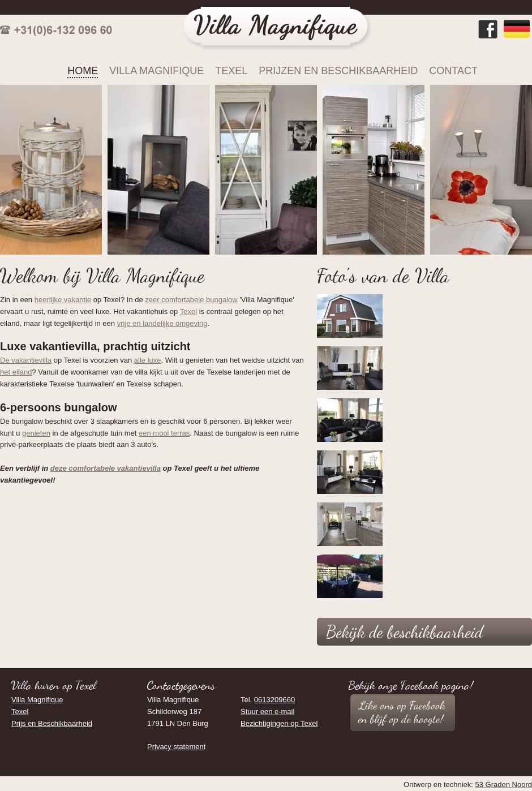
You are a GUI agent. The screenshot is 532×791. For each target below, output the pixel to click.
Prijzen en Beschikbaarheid (338, 71)
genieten (36, 433)
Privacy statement (176, 747)
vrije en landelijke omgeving (162, 323)
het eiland (16, 372)
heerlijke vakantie (63, 300)
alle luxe (148, 360)
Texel (231, 71)
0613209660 (274, 700)
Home (83, 71)
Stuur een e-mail (267, 712)
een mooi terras (164, 433)
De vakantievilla (26, 360)
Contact (453, 71)
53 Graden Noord (504, 784)
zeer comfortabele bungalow (191, 300)
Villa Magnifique (156, 71)
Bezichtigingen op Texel (279, 723)
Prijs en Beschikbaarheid (52, 723)
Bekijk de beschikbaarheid (405, 631)
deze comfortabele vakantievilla (106, 468)
